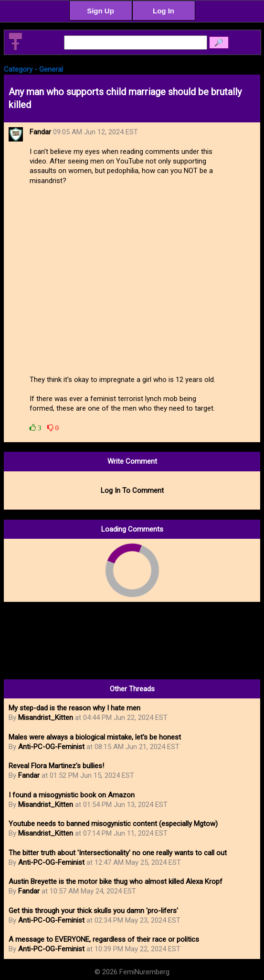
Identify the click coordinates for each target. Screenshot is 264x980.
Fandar (29, 775)
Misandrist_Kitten (46, 718)
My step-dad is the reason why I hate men (74, 708)
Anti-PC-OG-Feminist (51, 747)
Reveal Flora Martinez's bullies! (56, 766)
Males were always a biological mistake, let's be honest (95, 737)
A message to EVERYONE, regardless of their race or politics (104, 939)
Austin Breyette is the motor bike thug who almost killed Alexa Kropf (116, 882)
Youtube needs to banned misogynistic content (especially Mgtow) (113, 824)
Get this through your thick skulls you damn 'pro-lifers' (93, 911)
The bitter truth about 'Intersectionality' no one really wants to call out (118, 853)
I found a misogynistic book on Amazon (72, 795)
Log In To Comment (132, 490)
